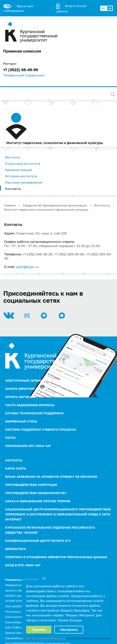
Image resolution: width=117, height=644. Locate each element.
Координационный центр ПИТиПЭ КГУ (38, 541)
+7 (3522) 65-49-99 (21, 70)
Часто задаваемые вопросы (30, 405)
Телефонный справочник (24, 75)
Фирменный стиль (21, 421)
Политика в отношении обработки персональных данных (56, 557)
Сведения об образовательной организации (55, 205)
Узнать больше (70, 620)
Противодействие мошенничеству (36, 493)
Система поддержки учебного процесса (41, 430)
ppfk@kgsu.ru (27, 267)
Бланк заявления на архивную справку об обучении (51, 477)
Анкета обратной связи (26, 389)
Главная (10, 205)
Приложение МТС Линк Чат (28, 446)
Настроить (69, 630)
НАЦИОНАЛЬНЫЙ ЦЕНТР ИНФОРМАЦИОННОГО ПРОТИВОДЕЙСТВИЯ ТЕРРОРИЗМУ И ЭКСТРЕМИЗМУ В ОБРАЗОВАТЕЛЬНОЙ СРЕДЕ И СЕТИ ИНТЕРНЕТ (58, 514)
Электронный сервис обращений (34, 381)
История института (21, 176)
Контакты (13, 189)
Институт (13, 157)
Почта (10, 438)
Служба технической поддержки (34, 413)
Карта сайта (16, 468)
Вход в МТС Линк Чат (23, 565)
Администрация (18, 170)
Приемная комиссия (22, 51)
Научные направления (24, 182)
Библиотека (16, 549)
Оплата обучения (20, 397)
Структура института (23, 164)
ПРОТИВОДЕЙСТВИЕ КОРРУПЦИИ (31, 485)
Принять (39, 630)
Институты (102, 205)
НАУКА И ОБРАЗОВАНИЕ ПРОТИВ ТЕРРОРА (38, 501)
